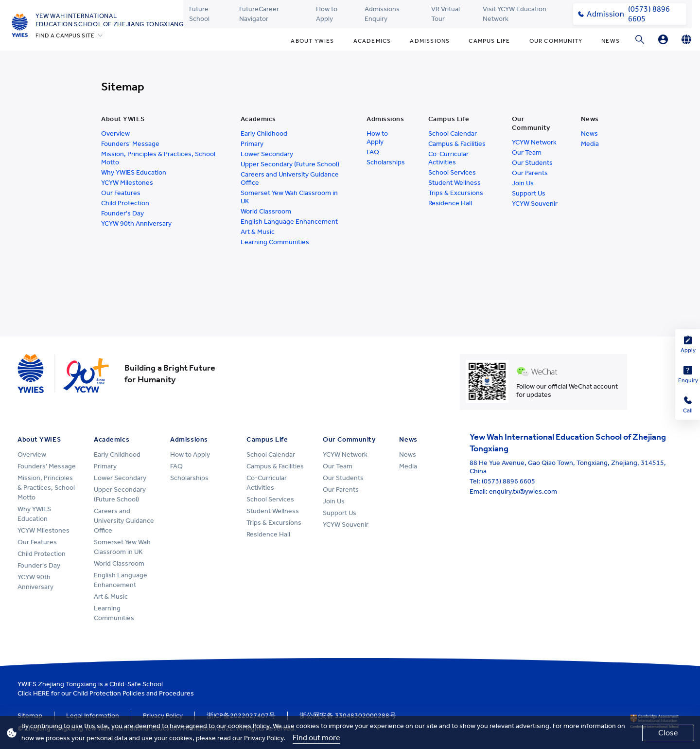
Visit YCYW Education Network (515, 14)
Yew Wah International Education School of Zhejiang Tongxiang (110, 20)
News (611, 41)
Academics (372, 41)
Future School (199, 14)
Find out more (316, 738)
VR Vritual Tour (446, 14)
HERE (41, 693)
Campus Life (489, 41)
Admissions (430, 41)
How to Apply (327, 14)
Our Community (556, 41)
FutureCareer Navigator (259, 14)
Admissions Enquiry (382, 14)
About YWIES (312, 41)
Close (668, 733)
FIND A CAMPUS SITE (65, 36)
